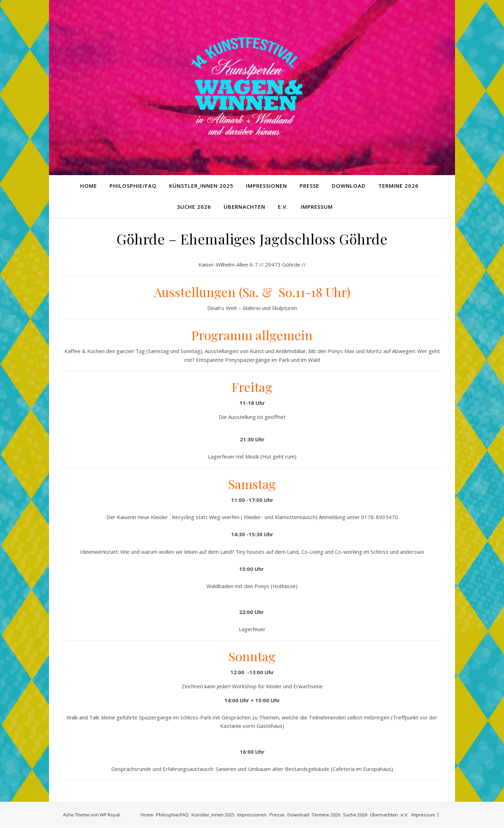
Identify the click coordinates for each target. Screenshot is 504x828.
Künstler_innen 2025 (201, 186)
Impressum (317, 207)
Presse (309, 186)
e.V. (283, 207)
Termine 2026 (398, 186)
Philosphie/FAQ (133, 186)
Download (349, 186)
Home (89, 186)
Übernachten (244, 207)
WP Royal (110, 815)
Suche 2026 (194, 207)
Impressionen (267, 186)
